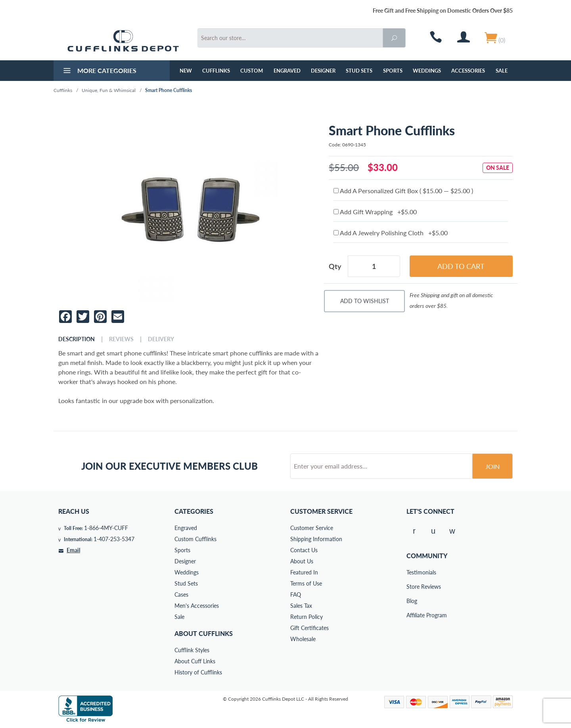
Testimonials (412, 572)
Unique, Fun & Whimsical (109, 90)
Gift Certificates (309, 628)
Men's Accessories (197, 606)
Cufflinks (216, 71)
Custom (252, 71)
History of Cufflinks (198, 672)
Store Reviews (412, 587)
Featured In (304, 572)
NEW (186, 71)
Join (492, 466)
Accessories (468, 71)
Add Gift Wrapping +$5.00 (375, 212)
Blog (412, 601)
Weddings (427, 71)
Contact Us (304, 550)
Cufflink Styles (192, 650)
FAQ (296, 595)
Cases (181, 595)
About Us (302, 561)
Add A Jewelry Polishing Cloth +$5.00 (391, 233)
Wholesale (303, 639)
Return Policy (307, 617)
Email (73, 550)
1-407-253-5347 (114, 539)
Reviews (121, 339)
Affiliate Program (412, 615)
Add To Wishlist (365, 301)
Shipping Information (316, 539)
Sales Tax (301, 606)
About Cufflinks (204, 633)
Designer (323, 71)
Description (77, 339)
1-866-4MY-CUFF (106, 528)
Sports (393, 71)
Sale (502, 71)
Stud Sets (359, 71)
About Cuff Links (195, 661)
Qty (335, 266)
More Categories (99, 71)
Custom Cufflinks (195, 539)
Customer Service (312, 528)
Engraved (287, 71)
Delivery (161, 339)
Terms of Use (306, 583)
